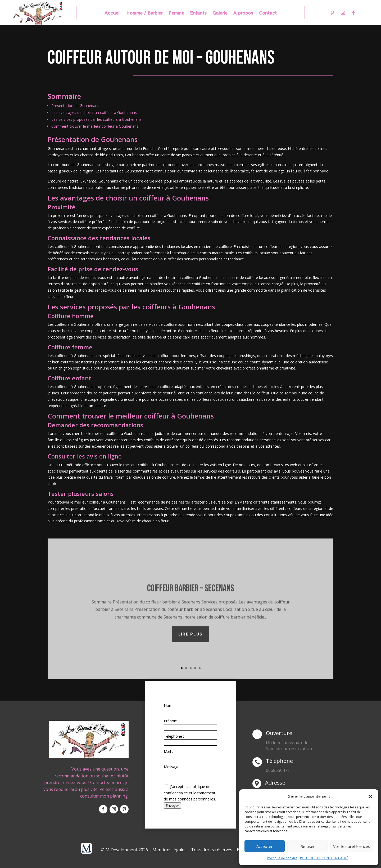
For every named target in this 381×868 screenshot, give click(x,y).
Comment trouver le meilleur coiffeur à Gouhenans (95, 126)
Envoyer (173, 805)
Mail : (168, 751)
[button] (370, 796)
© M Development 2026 (125, 850)
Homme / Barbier (144, 13)
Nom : (169, 705)
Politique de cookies (282, 858)
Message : (173, 767)
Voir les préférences (352, 846)
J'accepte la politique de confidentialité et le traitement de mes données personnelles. (190, 793)
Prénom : (172, 721)
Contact (268, 13)
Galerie (220, 13)
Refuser (308, 846)
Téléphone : (174, 736)
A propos (243, 13)
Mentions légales (169, 850)
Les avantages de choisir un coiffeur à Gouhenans (94, 112)
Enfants (198, 13)
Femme (176, 13)
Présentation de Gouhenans (75, 106)
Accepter (265, 846)
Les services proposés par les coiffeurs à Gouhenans (96, 119)
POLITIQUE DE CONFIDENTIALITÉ (324, 858)
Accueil (112, 13)
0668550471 (278, 770)
